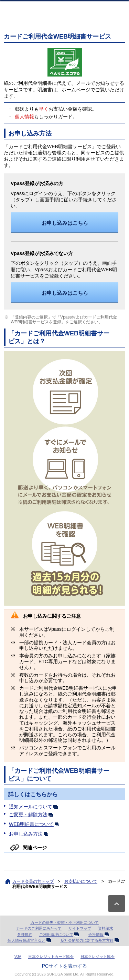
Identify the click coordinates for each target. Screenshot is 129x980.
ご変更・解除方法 (32, 815)
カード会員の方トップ (33, 881)
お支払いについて (81, 881)
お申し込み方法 (30, 834)
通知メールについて (35, 807)
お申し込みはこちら (65, 223)
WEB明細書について (35, 824)
